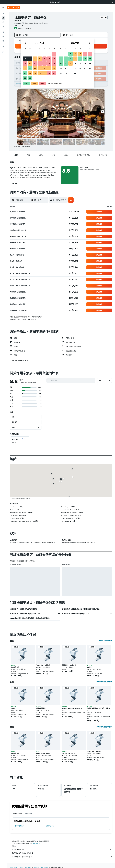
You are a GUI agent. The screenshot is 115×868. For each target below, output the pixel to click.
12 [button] (40, 63)
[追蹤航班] (3, 36)
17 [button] (30, 68)
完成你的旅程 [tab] (17, 814)
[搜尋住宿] (3, 18)
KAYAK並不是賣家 (62, 850)
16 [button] (25, 68)
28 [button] (49, 73)
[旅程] (3, 46)
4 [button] (35, 59)
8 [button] (54, 59)
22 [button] (54, 68)
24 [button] (30, 73)
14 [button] (49, 63)
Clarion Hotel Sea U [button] (68, 753)
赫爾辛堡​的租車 (19, 826)
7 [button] (49, 59)
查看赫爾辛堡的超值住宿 (104, 682)
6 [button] (45, 59)
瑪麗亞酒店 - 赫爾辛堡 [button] (69, 665)
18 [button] (35, 68)
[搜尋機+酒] (3, 26)
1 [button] (54, 54)
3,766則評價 (26, 28)
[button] (113, 2)
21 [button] (49, 68)
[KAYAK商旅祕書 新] (3, 41)
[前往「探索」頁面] (3, 32)
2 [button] (25, 59)
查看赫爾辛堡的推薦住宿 (104, 727)
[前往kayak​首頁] (14, 8)
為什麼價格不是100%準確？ (62, 857)
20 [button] (44, 68)
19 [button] (40, 68)
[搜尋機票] (3, 14)
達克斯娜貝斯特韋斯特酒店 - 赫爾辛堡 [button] (99, 709)
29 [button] (54, 73)
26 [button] (40, 73)
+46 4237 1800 (20, 25)
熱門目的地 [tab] (28, 814)
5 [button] (40, 59)
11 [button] (35, 63)
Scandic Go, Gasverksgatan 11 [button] (72, 708)
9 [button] (25, 63)
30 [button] (25, 78)
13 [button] (45, 63)
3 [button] (30, 59)
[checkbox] (20, 441)
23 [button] (25, 73)
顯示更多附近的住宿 (106, 641)
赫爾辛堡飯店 (50, 826)
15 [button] (54, 63)
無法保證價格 (36, 843)
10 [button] (30, 63)
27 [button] (45, 73)
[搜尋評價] (72, 380)
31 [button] (30, 78)
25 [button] (35, 73)
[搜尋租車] (3, 22)
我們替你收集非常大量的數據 (62, 853)
